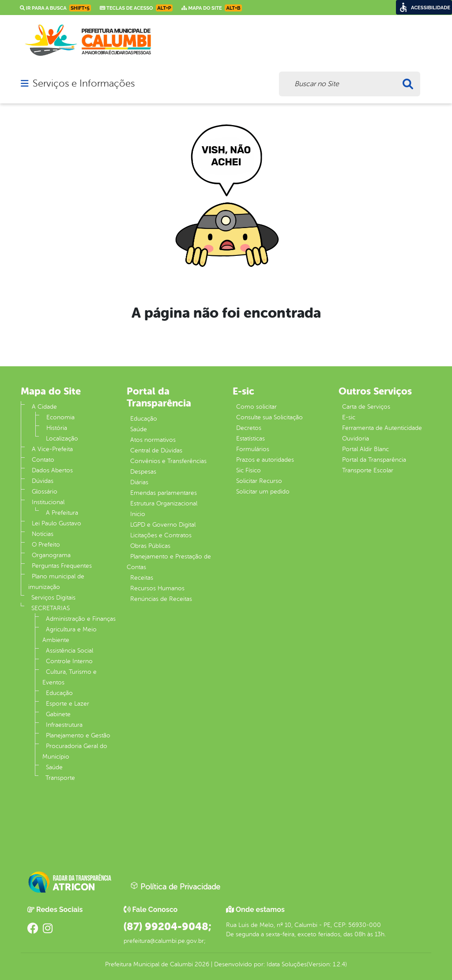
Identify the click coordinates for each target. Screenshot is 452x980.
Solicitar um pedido (263, 492)
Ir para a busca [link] (55, 8)
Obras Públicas (150, 546)
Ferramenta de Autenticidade (382, 428)
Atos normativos (153, 440)
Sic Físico (249, 470)
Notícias (43, 534)
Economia (60, 417)
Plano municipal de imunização (56, 582)
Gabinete (58, 714)
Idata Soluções (287, 964)
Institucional (48, 502)
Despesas (143, 472)
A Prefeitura (62, 513)
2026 (201, 964)
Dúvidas (43, 481)
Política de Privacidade (175, 886)
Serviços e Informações (84, 84)
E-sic (349, 417)
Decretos (249, 428)
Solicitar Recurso (259, 481)
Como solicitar (256, 407)
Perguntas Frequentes (62, 566)
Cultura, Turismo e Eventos (70, 677)
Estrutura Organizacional (164, 503)
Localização (62, 439)
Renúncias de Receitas (161, 599)
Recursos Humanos (157, 588)
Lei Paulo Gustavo (56, 523)
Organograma (51, 555)
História (57, 428)
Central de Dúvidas (156, 450)
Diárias (139, 482)
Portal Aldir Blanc (365, 449)
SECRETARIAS (51, 608)
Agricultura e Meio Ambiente (70, 635)
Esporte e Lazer (68, 704)
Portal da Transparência (374, 460)
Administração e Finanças (81, 619)
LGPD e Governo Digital (163, 525)
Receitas (142, 578)
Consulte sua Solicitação (269, 417)
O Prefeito (46, 545)
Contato (43, 460)
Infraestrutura (64, 725)
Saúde (54, 767)
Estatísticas (250, 439)
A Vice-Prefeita (52, 449)
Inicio (138, 514)
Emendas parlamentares (164, 493)
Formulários (253, 449)
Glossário (45, 492)
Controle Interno (69, 661)
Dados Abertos (52, 470)
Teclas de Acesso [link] (136, 8)
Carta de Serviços (366, 407)
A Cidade (44, 407)
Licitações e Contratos (161, 535)
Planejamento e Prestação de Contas (169, 562)
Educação (59, 693)
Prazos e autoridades (265, 460)
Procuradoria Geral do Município (75, 751)
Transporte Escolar (368, 470)
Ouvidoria (356, 439)
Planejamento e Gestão (78, 735)
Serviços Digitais (53, 598)
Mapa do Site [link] (212, 8)
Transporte (60, 778)
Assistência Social (70, 651)
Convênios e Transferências (168, 461)
